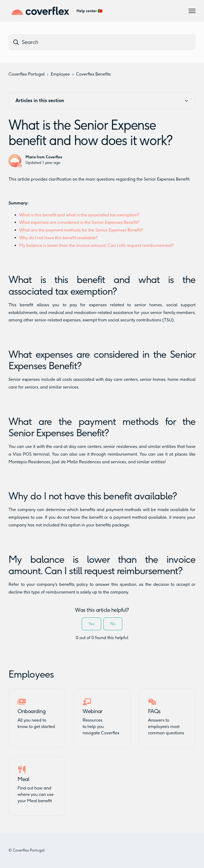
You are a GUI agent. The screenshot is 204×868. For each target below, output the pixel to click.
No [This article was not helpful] (113, 624)
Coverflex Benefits (93, 74)
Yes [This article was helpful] (91, 624)
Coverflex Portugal (27, 74)
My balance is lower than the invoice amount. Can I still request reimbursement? (96, 245)
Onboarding (31, 711)
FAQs (154, 711)
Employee (60, 74)
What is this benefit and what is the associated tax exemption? (79, 215)
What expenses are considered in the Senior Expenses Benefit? (79, 222)
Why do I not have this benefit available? (58, 238)
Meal (23, 779)
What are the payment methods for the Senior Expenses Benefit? (81, 230)
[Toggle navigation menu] (192, 11)
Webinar (93, 711)
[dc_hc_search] (102, 42)
